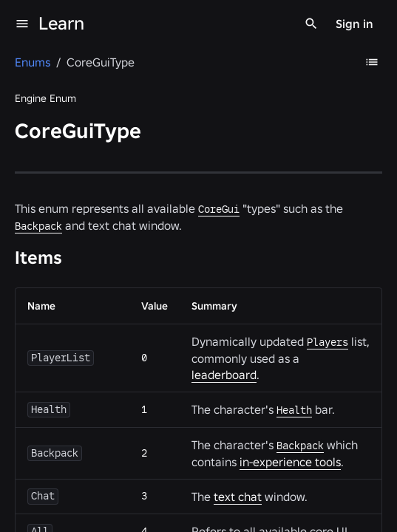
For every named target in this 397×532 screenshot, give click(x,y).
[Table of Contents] (372, 62)
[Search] (311, 24)
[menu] (22, 24)
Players (328, 342)
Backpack (38, 226)
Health (294, 410)
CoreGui (219, 209)
